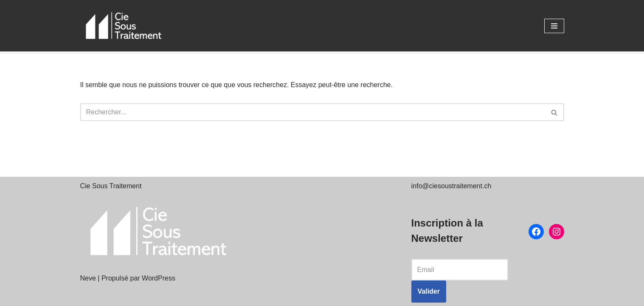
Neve (88, 278)
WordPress (159, 278)
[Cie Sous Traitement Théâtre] (123, 26)
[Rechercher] (313, 112)
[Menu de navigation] (554, 26)
